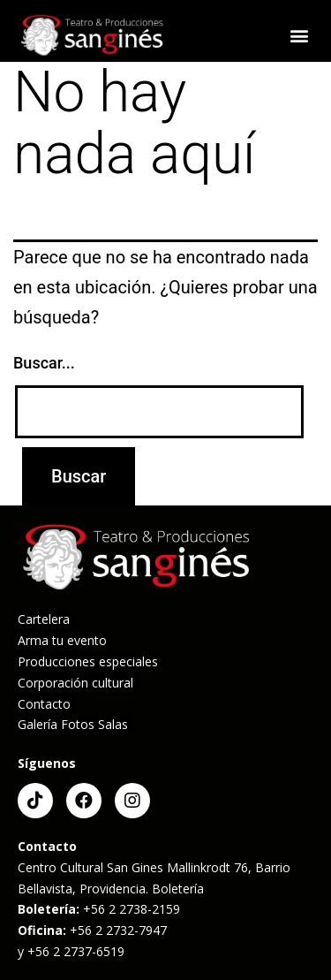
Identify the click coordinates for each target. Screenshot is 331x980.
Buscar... (44, 363)
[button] (299, 36)
